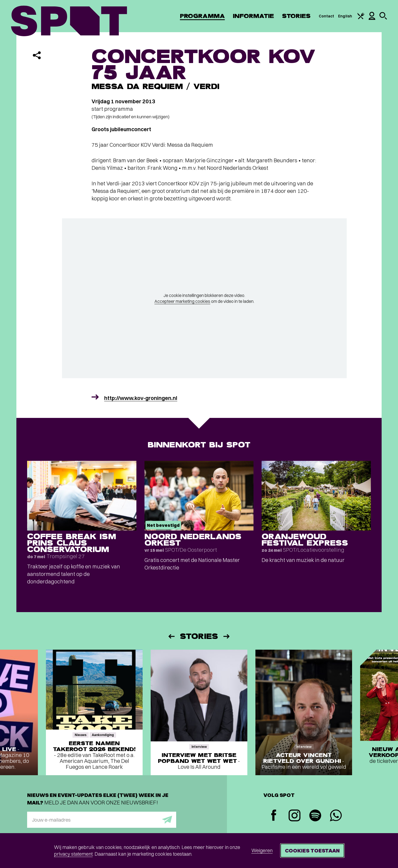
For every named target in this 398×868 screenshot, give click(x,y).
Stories (296, 16)
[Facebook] (274, 816)
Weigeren (262, 850)
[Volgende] (227, 636)
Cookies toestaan (312, 850)
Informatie (253, 16)
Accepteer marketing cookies (182, 301)
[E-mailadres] (102, 820)
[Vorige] (171, 636)
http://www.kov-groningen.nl (141, 398)
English (345, 16)
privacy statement (73, 854)
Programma (202, 16)
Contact (327, 16)
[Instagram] (294, 816)
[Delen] (37, 55)
